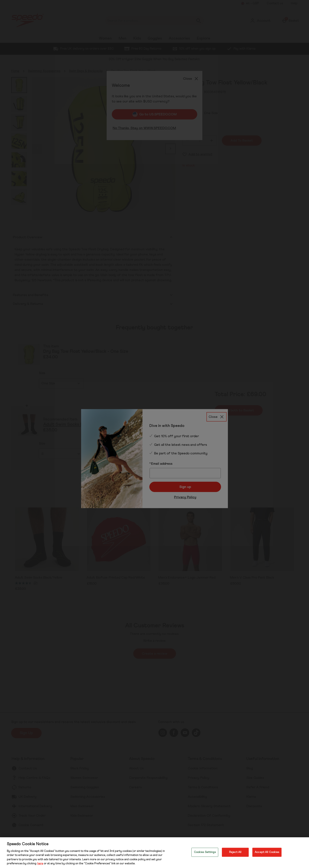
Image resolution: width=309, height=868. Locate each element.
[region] (154, 853)
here (40, 864)
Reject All (235, 852)
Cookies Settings (205, 852)
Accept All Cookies (267, 852)
